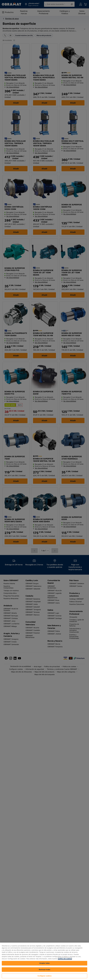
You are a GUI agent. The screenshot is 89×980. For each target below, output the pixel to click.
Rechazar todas (44, 970)
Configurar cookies (44, 976)
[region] (44, 961)
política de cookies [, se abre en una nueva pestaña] (65, 959)
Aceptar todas (45, 963)
